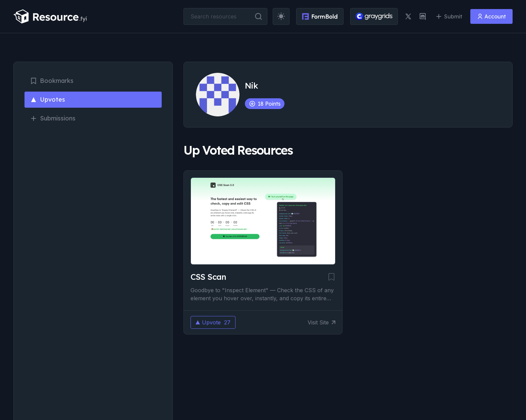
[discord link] (423, 16)
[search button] (258, 16)
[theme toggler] (281, 16)
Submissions (53, 118)
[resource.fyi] (50, 16)
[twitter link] (408, 16)
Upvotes (47, 99)
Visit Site (322, 322)
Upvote (213, 322)
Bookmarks (52, 81)
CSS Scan (208, 277)
